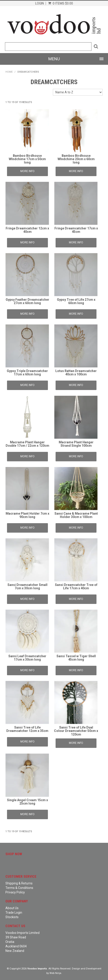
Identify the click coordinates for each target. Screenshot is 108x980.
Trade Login (14, 913)
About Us (12, 908)
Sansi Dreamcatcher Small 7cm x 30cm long (27, 586)
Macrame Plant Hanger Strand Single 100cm (76, 444)
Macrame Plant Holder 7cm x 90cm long (27, 515)
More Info (27, 171)
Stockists (12, 917)
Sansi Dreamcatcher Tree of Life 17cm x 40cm (76, 586)
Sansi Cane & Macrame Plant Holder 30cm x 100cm (76, 515)
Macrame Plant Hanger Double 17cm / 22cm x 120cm (27, 444)
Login (40, 3)
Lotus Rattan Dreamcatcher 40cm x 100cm (76, 373)
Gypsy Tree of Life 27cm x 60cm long (76, 301)
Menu (54, 59)
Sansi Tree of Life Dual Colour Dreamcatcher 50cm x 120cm (76, 731)
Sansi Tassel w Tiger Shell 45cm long (76, 658)
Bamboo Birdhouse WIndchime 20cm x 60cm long (76, 159)
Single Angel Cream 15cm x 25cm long (27, 802)
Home (9, 72)
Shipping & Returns (19, 883)
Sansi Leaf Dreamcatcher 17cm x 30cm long (27, 658)
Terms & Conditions (19, 888)
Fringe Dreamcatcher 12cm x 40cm (27, 230)
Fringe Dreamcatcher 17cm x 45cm (76, 230)
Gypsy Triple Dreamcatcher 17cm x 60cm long (27, 373)
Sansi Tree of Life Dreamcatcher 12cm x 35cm (27, 729)
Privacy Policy (15, 892)
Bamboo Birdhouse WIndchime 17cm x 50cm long (27, 159)
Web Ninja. (56, 973)
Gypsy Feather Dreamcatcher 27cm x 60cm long (27, 301)
